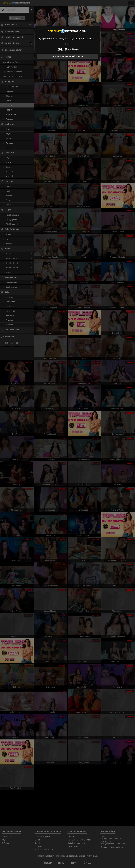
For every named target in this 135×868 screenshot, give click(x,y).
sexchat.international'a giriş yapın (67, 56)
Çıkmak (67, 44)
